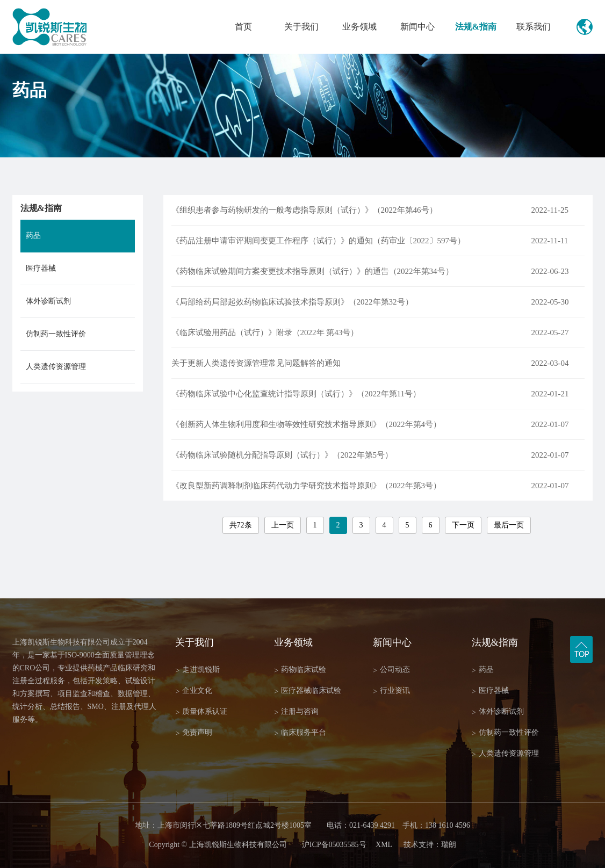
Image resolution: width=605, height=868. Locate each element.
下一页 (463, 525)
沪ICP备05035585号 (334, 845)
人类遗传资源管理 (56, 367)
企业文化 (194, 691)
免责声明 (194, 733)
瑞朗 (449, 845)
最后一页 (509, 525)
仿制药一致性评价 (56, 334)
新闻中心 (417, 27)
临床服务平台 (300, 733)
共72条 (241, 525)
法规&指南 (476, 27)
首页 (243, 27)
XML (384, 845)
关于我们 (301, 27)
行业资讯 (391, 691)
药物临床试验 (300, 670)
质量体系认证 (201, 712)
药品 (33, 236)
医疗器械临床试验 (308, 691)
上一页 (283, 525)
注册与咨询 (296, 712)
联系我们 (534, 27)
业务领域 (359, 27)
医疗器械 (41, 268)
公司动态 (391, 670)
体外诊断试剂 (48, 301)
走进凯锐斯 (197, 670)
